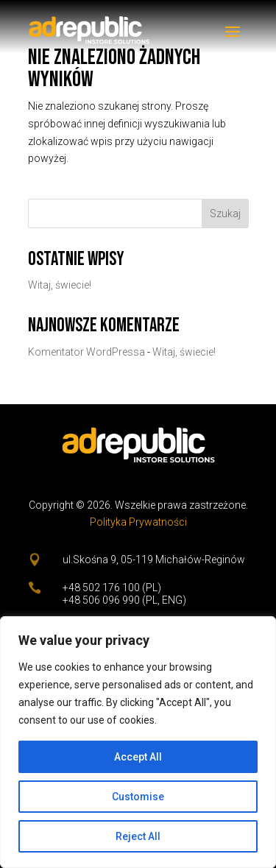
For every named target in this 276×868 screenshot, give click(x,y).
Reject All (138, 836)
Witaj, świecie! (60, 285)
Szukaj (225, 214)
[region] (138, 742)
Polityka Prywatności (138, 522)
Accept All (138, 757)
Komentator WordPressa (86, 352)
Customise (138, 797)
